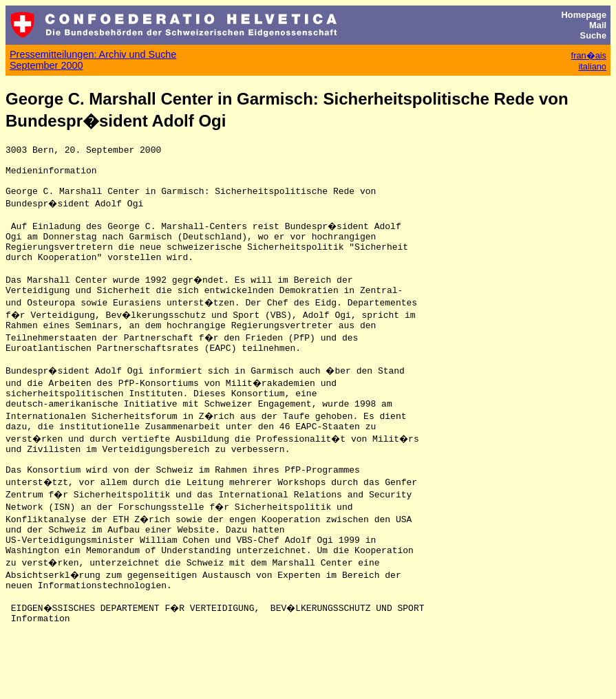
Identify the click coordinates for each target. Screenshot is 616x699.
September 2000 (46, 65)
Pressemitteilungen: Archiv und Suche (93, 54)
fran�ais (589, 55)
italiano (592, 66)
